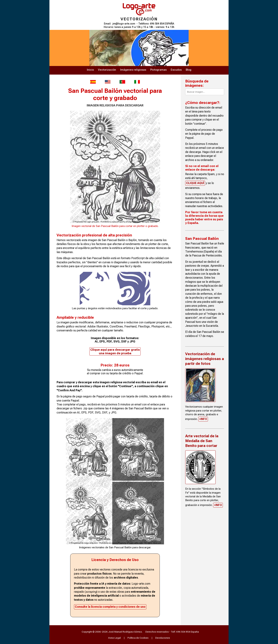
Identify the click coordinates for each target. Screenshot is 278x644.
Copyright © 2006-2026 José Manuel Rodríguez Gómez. (112, 632)
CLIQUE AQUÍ (195, 183)
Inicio (90, 70)
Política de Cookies (138, 638)
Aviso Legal (114, 638)
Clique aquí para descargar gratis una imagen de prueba (115, 351)
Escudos (176, 70)
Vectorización (107, 70)
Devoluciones (163, 638)
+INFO (203, 419)
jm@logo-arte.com (124, 24)
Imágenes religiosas (133, 70)
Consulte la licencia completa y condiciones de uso (110, 607)
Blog (189, 70)
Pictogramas (158, 70)
